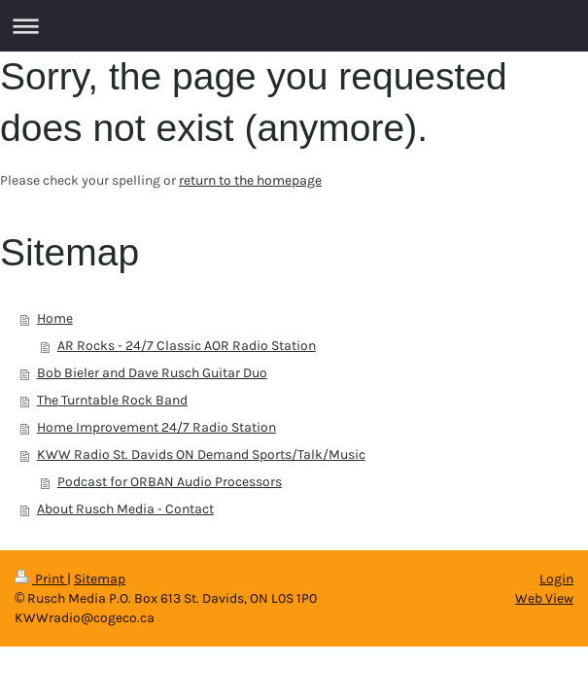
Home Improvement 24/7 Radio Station (156, 427)
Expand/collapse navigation (294, 26)
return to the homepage (250, 180)
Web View (544, 598)
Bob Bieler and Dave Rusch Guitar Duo (152, 373)
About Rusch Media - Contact (125, 509)
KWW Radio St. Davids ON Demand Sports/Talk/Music (201, 455)
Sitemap (100, 579)
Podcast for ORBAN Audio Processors (170, 482)
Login (556, 579)
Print (41, 579)
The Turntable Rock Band (112, 400)
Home (55, 318)
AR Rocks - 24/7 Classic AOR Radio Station (187, 346)
